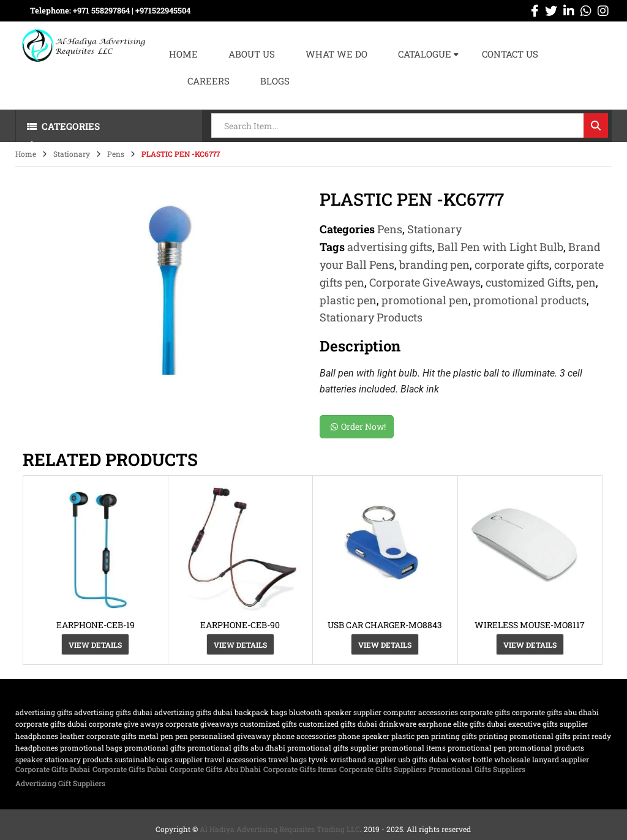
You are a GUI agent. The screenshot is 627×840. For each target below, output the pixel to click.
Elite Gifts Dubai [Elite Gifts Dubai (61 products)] (480, 724)
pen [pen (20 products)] (182, 736)
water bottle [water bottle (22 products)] (471, 759)
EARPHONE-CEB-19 (96, 625)
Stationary (72, 154)
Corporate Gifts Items (300, 769)
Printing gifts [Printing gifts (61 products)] (454, 736)
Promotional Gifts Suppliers (477, 769)
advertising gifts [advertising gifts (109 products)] (44, 712)
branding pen (434, 264)
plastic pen (348, 300)
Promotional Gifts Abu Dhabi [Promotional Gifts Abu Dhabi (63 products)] (236, 748)
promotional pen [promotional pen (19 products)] (477, 748)
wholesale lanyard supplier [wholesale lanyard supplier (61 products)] (542, 759)
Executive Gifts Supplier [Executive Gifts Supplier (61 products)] (548, 724)
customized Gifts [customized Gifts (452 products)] (268, 724)
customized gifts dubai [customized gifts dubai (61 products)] (338, 724)
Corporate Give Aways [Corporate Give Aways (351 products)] (126, 724)
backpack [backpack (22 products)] (252, 712)
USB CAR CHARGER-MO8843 (385, 625)
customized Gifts (528, 282)
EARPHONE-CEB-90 (240, 625)
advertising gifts (390, 247)
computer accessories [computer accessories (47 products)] (421, 712)
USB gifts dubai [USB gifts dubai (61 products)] (423, 759)
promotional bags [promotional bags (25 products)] (91, 748)
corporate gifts (512, 264)
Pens (116, 154)
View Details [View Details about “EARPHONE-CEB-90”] (240, 645)
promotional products (530, 300)
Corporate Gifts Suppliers (383, 769)
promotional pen (425, 300)
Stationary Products (371, 317)
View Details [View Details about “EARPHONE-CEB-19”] (95, 645)
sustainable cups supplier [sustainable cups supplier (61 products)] (159, 759)
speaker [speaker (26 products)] (29, 759)
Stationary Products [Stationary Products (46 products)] (79, 759)
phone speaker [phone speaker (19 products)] (364, 736)
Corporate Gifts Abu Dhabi (215, 769)
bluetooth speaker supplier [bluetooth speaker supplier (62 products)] (335, 712)
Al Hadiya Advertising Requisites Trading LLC (280, 829)
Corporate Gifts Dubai (53, 769)
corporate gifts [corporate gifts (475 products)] (485, 712)
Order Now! (358, 426)
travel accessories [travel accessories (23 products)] (235, 759)
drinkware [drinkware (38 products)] (398, 724)
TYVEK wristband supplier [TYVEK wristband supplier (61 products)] (352, 759)
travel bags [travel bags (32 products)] (287, 759)
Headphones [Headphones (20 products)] (37, 736)
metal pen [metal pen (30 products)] (156, 736)
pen (586, 282)
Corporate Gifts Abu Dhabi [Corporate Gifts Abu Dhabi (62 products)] (555, 712)
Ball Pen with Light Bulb (500, 247)
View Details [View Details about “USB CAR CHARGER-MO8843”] (385, 645)
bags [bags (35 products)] (279, 712)
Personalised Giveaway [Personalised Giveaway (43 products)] (230, 736)
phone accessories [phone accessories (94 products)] (304, 736)
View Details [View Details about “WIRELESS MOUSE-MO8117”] (530, 645)
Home (26, 154)
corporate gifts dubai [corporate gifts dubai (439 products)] (51, 724)
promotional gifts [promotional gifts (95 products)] (155, 748)
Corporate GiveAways (425, 282)
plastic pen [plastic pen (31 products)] (410, 736)
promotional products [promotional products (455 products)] (546, 748)
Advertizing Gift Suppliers (60, 783)
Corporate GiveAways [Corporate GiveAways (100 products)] (202, 724)
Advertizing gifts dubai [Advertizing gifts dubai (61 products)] (193, 712)
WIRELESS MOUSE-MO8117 (530, 625)
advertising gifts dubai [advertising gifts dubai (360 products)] (113, 712)
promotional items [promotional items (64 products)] (413, 748)
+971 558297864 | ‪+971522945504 (132, 10)
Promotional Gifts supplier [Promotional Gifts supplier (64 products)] (333, 748)
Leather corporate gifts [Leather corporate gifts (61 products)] (98, 736)
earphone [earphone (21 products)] (435, 724)
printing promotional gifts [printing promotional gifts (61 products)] (525, 736)
